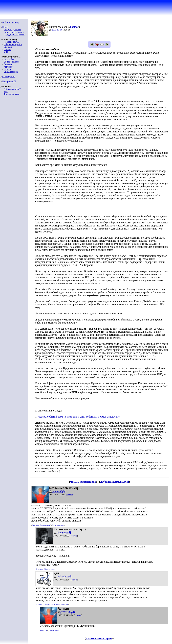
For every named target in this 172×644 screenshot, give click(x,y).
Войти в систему (11, 22)
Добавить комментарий (114, 482)
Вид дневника (11, 72)
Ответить (35, 525)
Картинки (8, 67)
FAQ (6, 92)
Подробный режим (15, 35)
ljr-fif (6, 52)
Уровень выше (45, 525)
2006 (54, 30)
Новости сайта (11, 42)
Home (5, 27)
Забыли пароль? (12, 89)
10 (58, 30)
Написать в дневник (14, 32)
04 (61, 30)
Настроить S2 (9, 81)
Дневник (8, 64)
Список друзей (11, 62)
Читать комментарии (83, 482)
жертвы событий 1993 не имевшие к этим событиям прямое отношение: (79, 417)
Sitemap (8, 47)
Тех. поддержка (12, 94)
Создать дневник (12, 30)
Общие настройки (13, 44)
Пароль (7, 69)
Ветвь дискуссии (58, 525)
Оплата (7, 49)
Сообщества (9, 77)
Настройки (9, 59)
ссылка (70, 495)
